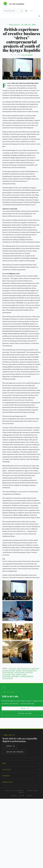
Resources (6, 776)
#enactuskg (35, 668)
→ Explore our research (14, 752)
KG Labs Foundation (17, 4)
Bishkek (19, 670)
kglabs (24, 674)
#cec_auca (12, 668)
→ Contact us (10, 746)
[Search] (22, 11)
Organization (8, 782)
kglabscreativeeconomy (11, 676)
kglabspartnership (27, 676)
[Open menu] (39, 16)
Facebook (29, 796)
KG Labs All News (29, 25)
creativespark (20, 672)
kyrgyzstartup (8, 678)
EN (26, 10)
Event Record (16, 674)
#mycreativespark (9, 670)
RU (32, 11)
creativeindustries (30, 670)
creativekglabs (8, 672)
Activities (7, 770)
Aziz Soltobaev (27, 55)
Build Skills (14, 25)
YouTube (21, 796)
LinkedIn (14, 796)
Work (4, 763)
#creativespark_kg (24, 668)
